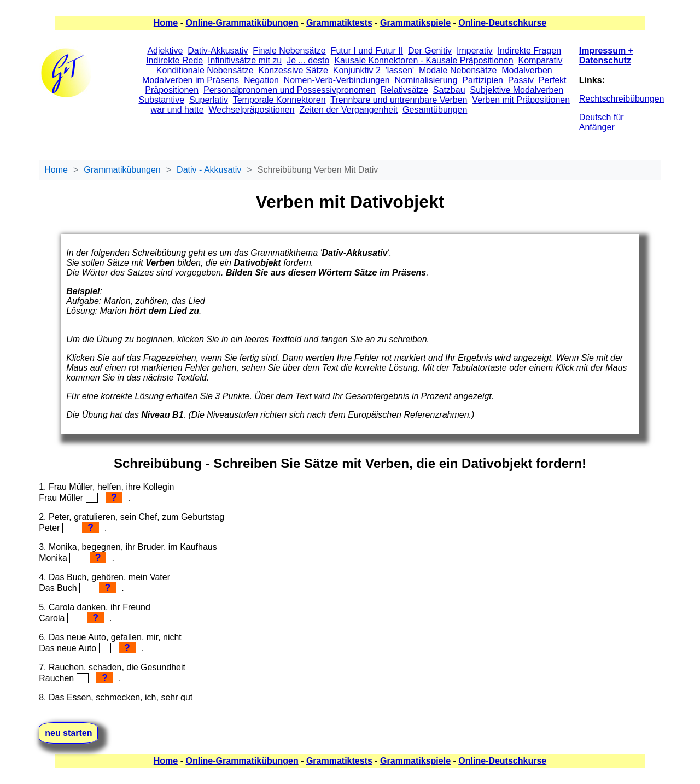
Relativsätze (404, 90)
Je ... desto (308, 60)
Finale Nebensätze (289, 51)
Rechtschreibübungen (622, 99)
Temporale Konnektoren (279, 100)
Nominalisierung (426, 80)
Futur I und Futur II (367, 51)
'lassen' (400, 70)
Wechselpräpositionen (251, 110)
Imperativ (475, 51)
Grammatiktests (339, 23)
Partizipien (483, 80)
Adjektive (165, 51)
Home (166, 23)
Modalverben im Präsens (191, 80)
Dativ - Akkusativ (209, 170)
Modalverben (527, 70)
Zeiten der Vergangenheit (348, 110)
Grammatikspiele (415, 23)
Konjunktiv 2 (357, 70)
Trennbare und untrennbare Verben (399, 100)
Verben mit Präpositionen (521, 100)
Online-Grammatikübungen (242, 23)
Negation (261, 80)
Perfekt (553, 80)
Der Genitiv (430, 51)
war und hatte (177, 110)
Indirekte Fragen (530, 51)
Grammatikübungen (122, 170)
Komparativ (541, 60)
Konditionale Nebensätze (205, 70)
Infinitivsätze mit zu (245, 60)
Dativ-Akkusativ (218, 51)
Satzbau (449, 90)
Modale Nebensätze (458, 70)
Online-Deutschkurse (502, 23)
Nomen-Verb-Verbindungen (337, 80)
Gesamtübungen (435, 110)
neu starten (68, 733)
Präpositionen (172, 90)
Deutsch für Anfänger (602, 122)
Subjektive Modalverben (517, 90)
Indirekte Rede (174, 60)
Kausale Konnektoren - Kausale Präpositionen (424, 60)
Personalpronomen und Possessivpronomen (290, 90)
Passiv (521, 80)
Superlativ (209, 100)
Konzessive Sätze (293, 70)
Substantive (161, 100)
